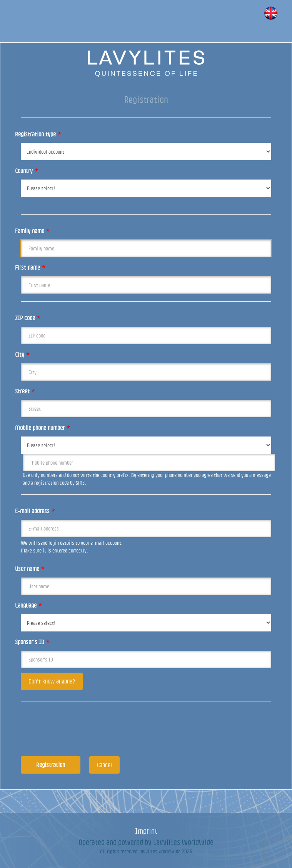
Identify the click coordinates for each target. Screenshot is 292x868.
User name (30, 569)
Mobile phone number (43, 428)
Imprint (146, 831)
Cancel (104, 765)
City (22, 354)
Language (28, 605)
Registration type (38, 134)
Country (27, 171)
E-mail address (35, 511)
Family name (32, 231)
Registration (51, 765)
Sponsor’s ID (32, 642)
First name (30, 267)
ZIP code (28, 318)
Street (25, 391)
